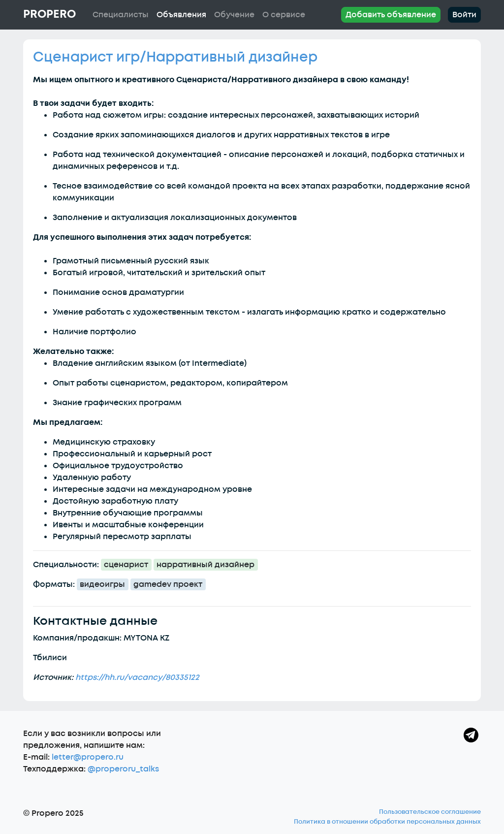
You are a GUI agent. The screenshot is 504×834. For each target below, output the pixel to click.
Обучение (234, 15)
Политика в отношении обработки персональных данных (387, 822)
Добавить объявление (391, 15)
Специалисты (121, 15)
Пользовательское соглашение (430, 812)
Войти (464, 15)
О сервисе (284, 15)
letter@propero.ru (88, 757)
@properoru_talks (123, 769)
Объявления (181, 15)
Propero (49, 14)
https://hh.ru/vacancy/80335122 (137, 677)
